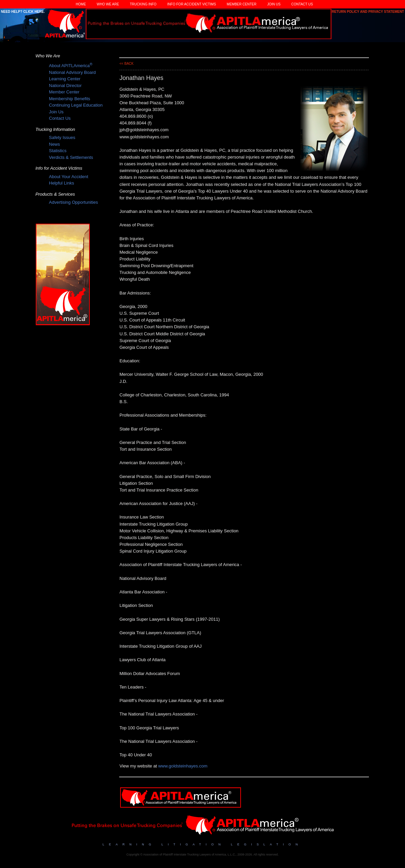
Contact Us (302, 4)
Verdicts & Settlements (71, 157)
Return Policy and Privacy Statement (368, 12)
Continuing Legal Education (76, 105)
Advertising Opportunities (73, 202)
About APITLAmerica (71, 66)
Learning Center (65, 79)
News (55, 144)
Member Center (242, 4)
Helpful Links (61, 183)
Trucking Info (143, 4)
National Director (65, 86)
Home (81, 4)
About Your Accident (69, 177)
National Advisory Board (72, 72)
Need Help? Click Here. (22, 12)
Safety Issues (62, 137)
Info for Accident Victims (192, 4)
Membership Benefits (70, 99)
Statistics (58, 151)
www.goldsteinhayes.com (183, 766)
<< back (127, 64)
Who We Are (108, 4)
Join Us (274, 4)
